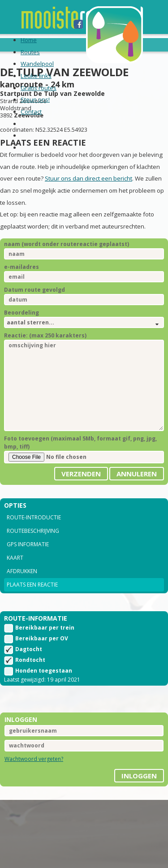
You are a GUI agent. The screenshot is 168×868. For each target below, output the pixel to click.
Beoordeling (22, 313)
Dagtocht (29, 649)
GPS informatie (28, 544)
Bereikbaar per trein (45, 628)
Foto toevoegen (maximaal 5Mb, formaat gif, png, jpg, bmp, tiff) (80, 443)
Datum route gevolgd (34, 290)
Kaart (15, 558)
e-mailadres (22, 267)
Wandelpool (37, 64)
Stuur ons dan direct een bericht (88, 178)
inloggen (139, 776)
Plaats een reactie (32, 585)
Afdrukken (22, 571)
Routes (30, 52)
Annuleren (137, 474)
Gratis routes (39, 88)
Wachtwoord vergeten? (34, 759)
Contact (31, 112)
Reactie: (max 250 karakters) (45, 335)
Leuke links (36, 76)
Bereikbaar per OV (42, 638)
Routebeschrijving (33, 531)
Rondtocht (30, 660)
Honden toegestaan (44, 671)
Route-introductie (34, 517)
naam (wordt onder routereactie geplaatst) (67, 244)
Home (29, 40)
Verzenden (81, 474)
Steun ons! (35, 99)
